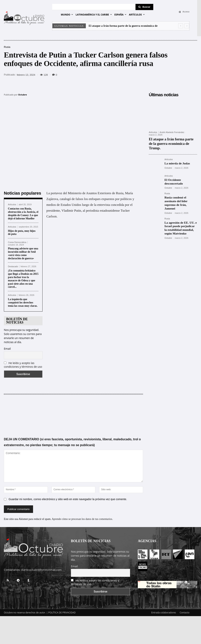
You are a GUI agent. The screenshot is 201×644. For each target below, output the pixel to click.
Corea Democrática (17, 242)
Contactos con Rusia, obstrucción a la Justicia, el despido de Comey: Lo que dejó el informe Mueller (23, 213)
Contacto (185, 613)
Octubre (23, 95)
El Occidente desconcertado (181, 174)
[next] (187, 26)
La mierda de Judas (176, 157)
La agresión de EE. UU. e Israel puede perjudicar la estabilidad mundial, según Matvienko (180, 215)
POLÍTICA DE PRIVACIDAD (62, 613)
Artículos (12, 205)
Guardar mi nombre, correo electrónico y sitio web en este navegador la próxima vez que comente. (68, 499)
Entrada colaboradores (164, 613)
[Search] (144, 7)
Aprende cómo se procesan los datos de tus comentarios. (82, 519)
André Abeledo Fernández (172, 132)
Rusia (7, 47)
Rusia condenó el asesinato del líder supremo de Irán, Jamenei (180, 193)
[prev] (181, 26)
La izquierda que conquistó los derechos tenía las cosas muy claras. (23, 303)
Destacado (13, 267)
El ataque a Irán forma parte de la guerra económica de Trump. (171, 141)
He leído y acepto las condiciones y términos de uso (23, 365)
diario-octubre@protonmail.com (41, 570)
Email (7, 349)
